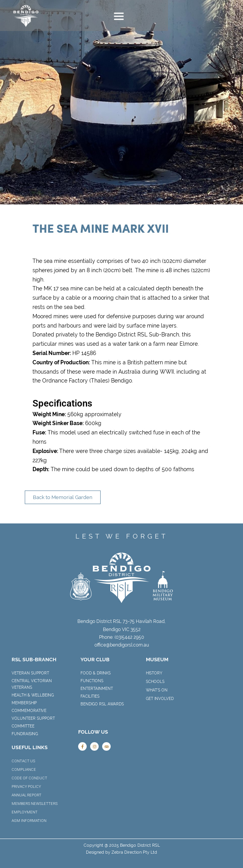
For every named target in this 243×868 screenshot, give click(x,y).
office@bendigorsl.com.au (122, 645)
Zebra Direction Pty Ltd (134, 852)
